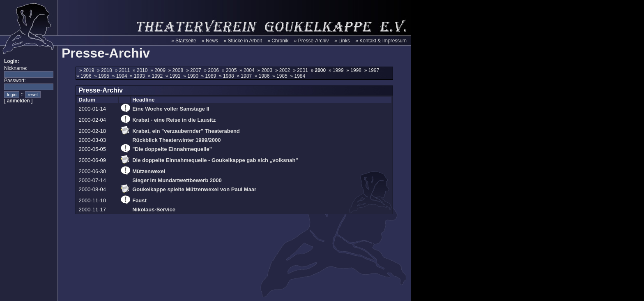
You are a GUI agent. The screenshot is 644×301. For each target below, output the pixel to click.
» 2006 (213, 70)
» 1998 (355, 70)
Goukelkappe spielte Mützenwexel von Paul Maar (194, 189)
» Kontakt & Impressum (381, 41)
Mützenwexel (149, 171)
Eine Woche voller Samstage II (171, 109)
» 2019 (88, 70)
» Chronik (278, 41)
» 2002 (284, 70)
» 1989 (210, 76)
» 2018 (106, 70)
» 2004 (248, 70)
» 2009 (159, 70)
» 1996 (85, 76)
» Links (342, 41)
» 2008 (177, 70)
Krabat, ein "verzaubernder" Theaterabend (186, 131)
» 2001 (302, 70)
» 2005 (231, 70)
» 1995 (103, 76)
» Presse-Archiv (312, 41)
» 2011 (123, 70)
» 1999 (337, 70)
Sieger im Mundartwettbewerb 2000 (177, 180)
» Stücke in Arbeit (243, 41)
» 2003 (266, 70)
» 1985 (281, 76)
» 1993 (139, 76)
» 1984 (298, 76)
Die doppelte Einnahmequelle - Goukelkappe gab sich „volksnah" (215, 160)
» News (210, 41)
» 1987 (245, 76)
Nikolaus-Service (154, 210)
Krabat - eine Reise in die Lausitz (174, 120)
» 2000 (319, 70)
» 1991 (174, 76)
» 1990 (192, 76)
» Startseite (184, 41)
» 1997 (373, 70)
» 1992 (156, 76)
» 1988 (228, 76)
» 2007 (195, 70)
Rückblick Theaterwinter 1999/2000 (176, 140)
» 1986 (263, 76)
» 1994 (121, 76)
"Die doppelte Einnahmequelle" (172, 149)
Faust (139, 200)
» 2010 (141, 70)
